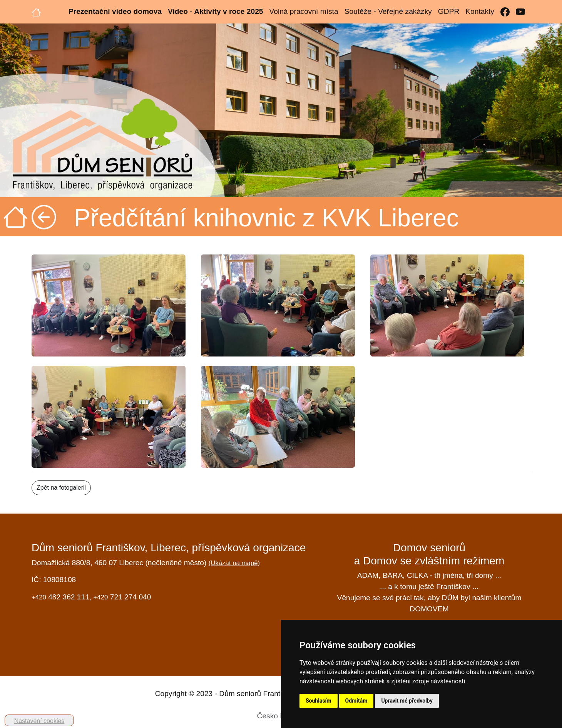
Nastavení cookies (39, 721)
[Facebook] (505, 12)
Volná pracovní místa (304, 11)
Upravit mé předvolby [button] (407, 701)
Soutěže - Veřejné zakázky (388, 11)
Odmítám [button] (356, 701)
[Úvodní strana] (36, 12)
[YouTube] (520, 12)
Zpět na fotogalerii (61, 488)
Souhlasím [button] (319, 701)
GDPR (449, 11)
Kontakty (480, 11)
